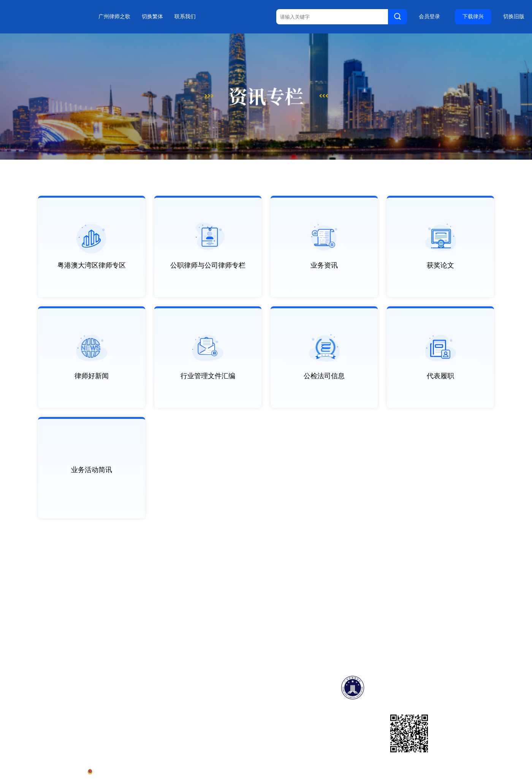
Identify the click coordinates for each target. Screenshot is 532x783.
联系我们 (185, 17)
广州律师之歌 (114, 17)
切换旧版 (514, 17)
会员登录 (429, 17)
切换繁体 (152, 17)
